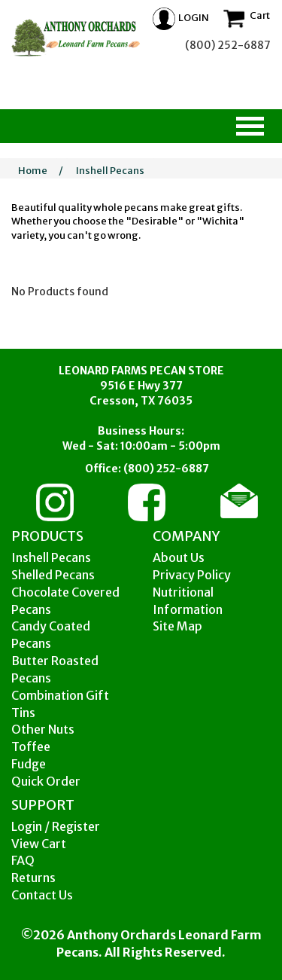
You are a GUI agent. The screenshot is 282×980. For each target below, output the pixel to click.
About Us (179, 557)
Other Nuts (43, 729)
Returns (33, 878)
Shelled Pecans (53, 575)
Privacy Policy (192, 575)
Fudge (29, 764)
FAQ (23, 860)
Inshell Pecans (110, 171)
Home (33, 171)
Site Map (177, 626)
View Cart (39, 844)
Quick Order (46, 781)
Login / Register (56, 826)
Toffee (31, 746)
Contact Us (42, 895)
